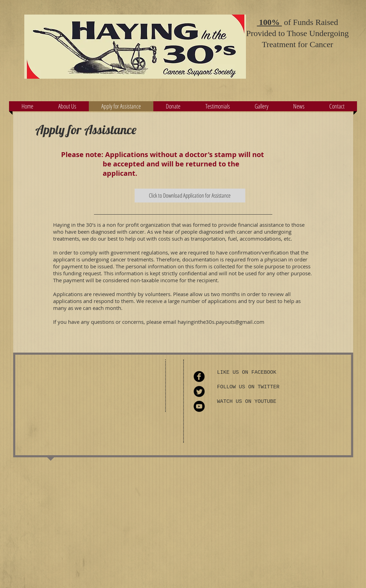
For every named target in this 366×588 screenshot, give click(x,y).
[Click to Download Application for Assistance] (190, 196)
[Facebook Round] (199, 377)
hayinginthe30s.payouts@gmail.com (221, 322)
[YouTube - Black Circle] (199, 406)
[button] (173, 106)
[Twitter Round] (199, 391)
